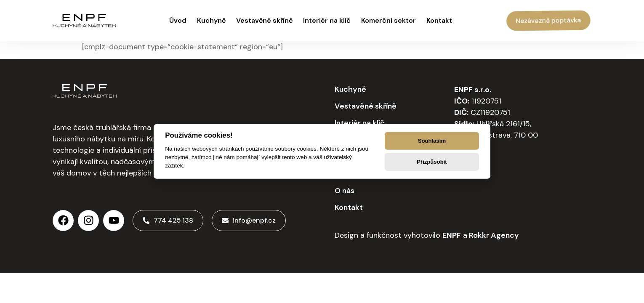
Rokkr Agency (493, 235)
